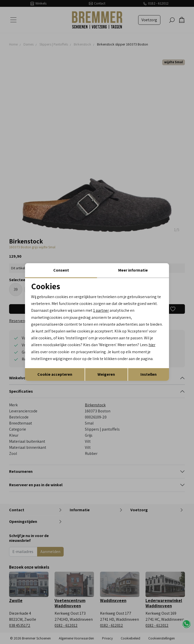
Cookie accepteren (55, 374)
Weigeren (106, 374)
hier (152, 345)
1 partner (101, 310)
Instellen (149, 374)
